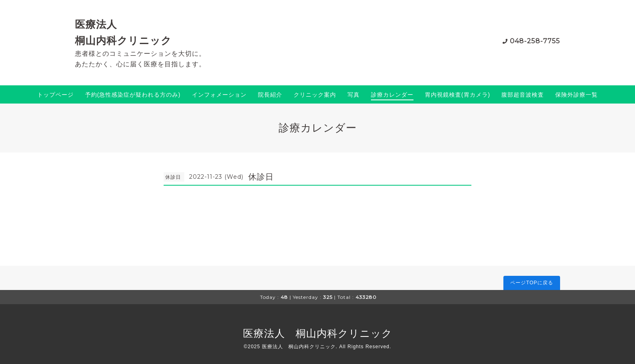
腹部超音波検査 (523, 95)
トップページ (55, 95)
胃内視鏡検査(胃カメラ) (457, 95)
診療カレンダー (392, 95)
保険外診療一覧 (576, 95)
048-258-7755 (535, 41)
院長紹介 (270, 95)
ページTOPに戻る (532, 283)
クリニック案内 (315, 95)
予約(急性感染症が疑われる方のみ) (133, 95)
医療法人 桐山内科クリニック (318, 333)
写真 (354, 95)
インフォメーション (219, 95)
